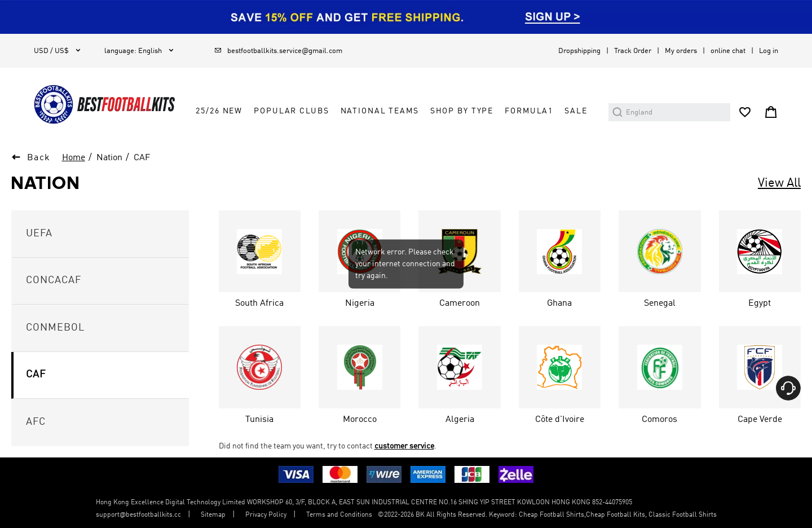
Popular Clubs (291, 111)
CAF (142, 158)
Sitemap (213, 515)
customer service (404, 446)
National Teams (380, 111)
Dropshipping (579, 51)
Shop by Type (462, 111)
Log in (769, 51)
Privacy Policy (266, 515)
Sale (576, 111)
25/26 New (219, 111)
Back (39, 158)
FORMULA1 (529, 111)
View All (779, 183)
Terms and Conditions (339, 515)
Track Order (633, 51)
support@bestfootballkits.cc (138, 515)
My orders (681, 51)
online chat (728, 51)
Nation (109, 158)
